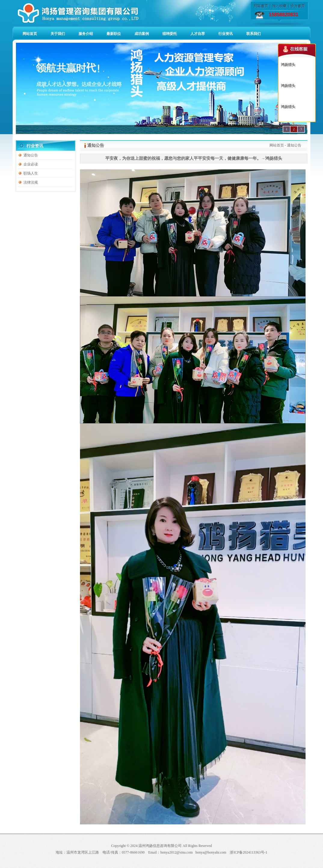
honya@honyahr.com (211, 852)
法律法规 (31, 182)
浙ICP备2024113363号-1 (248, 852)
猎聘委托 (170, 34)
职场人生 (31, 173)
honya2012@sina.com (176, 852)
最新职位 (114, 34)
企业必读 (31, 164)
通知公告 (31, 155)
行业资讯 (226, 34)
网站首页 (30, 34)
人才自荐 (198, 34)
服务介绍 (86, 34)
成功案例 (142, 34)
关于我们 (58, 34)
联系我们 (254, 34)
